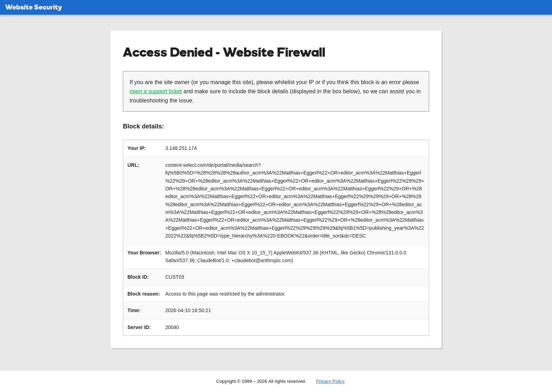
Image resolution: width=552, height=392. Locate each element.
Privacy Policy (330, 381)
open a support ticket (156, 91)
